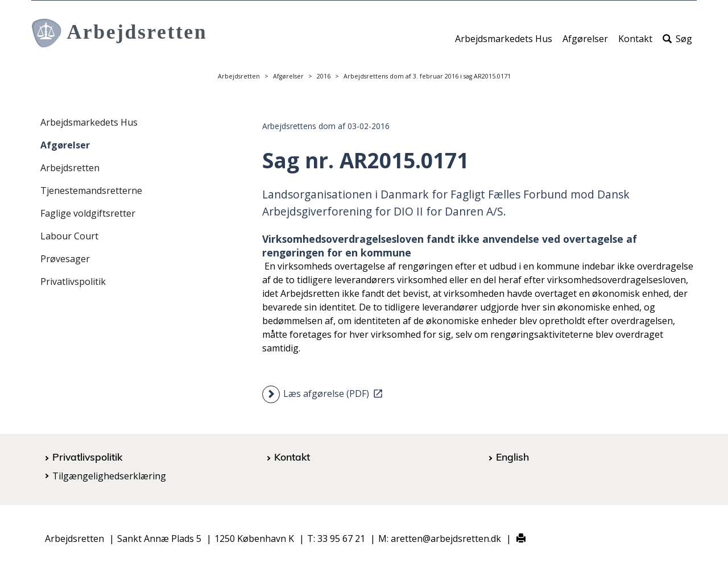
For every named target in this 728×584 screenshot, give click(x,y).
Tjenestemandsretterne (91, 190)
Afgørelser (585, 44)
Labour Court (69, 236)
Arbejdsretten (239, 76)
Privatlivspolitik (73, 281)
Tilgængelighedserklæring (109, 476)
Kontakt (635, 44)
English (512, 457)
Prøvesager (65, 259)
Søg (677, 44)
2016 (324, 76)
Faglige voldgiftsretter (88, 213)
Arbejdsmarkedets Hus (504, 44)
